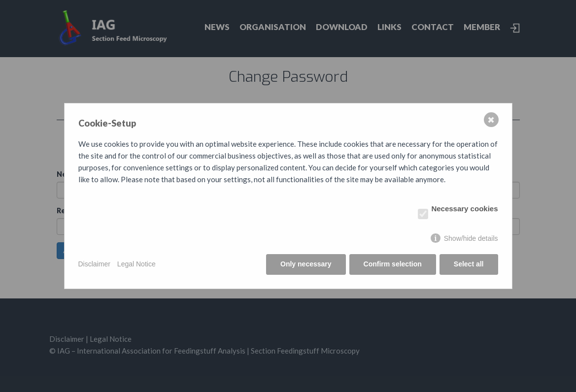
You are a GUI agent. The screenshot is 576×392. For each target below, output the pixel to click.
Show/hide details (471, 238)
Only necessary (306, 264)
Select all (469, 264)
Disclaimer (94, 264)
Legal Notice (136, 264)
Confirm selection (393, 264)
